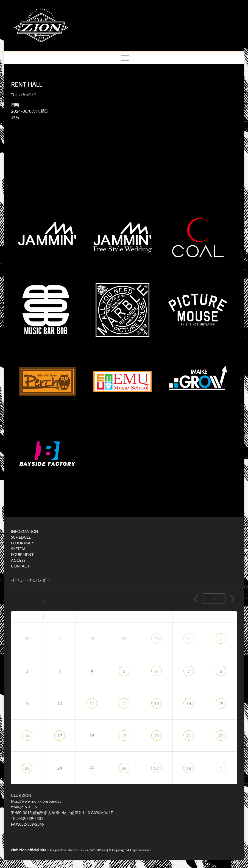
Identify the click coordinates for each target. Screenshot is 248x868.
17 (60, 736)
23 (27, 768)
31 (189, 639)
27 (157, 768)
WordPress (98, 850)
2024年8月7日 (24, 95)
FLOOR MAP (22, 543)
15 (221, 703)
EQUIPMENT (22, 554)
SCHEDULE (21, 537)
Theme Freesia (78, 850)
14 (189, 703)
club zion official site (29, 850)
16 (27, 736)
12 (124, 703)
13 (157, 703)
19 (124, 736)
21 (189, 736)
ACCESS (18, 560)
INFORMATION (25, 531)
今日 (214, 599)
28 (189, 768)
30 (157, 639)
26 (124, 768)
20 (157, 736)
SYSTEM (18, 549)
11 (92, 703)
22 (221, 736)
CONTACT (20, 566)
